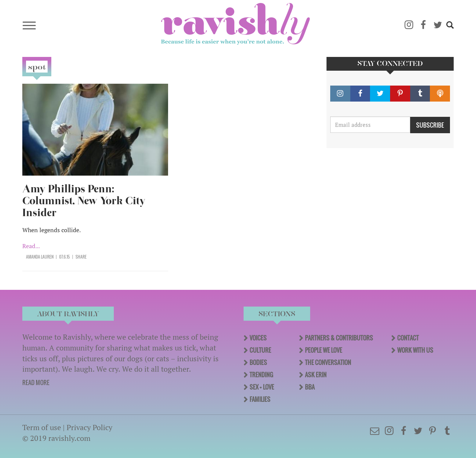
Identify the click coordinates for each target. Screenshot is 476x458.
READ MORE (36, 382)
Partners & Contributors (339, 338)
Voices (258, 338)
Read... (31, 246)
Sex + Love (262, 387)
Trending (261, 375)
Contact (408, 338)
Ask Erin (316, 375)
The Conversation (328, 362)
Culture (260, 350)
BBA (310, 387)
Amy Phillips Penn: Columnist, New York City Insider (84, 201)
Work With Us (415, 350)
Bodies (258, 362)
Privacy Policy (89, 427)
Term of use (42, 427)
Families (260, 399)
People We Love (324, 350)
